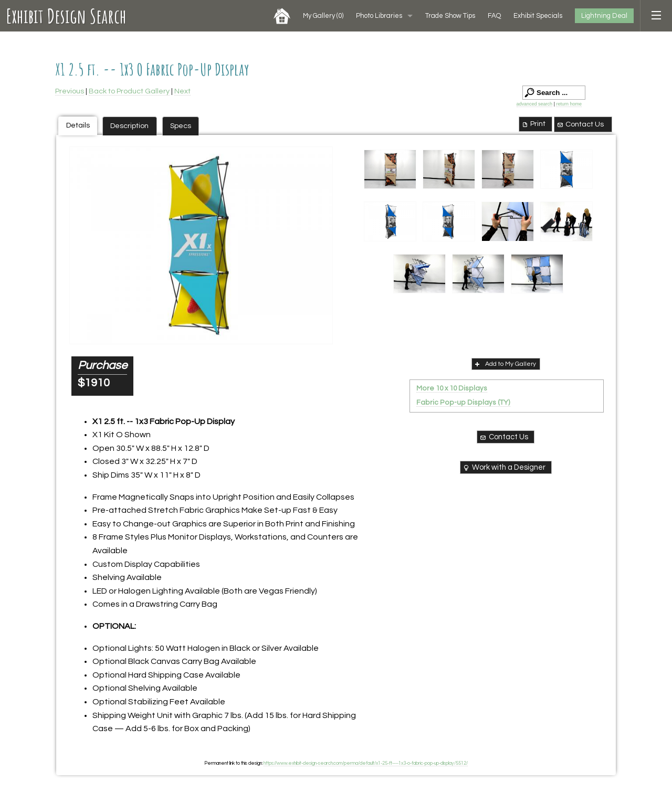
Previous (70, 91)
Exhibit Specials (538, 16)
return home (569, 104)
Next (182, 91)
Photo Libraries (379, 16)
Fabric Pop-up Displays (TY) (463, 403)
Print (533, 124)
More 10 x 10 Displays (452, 388)
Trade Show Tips (450, 16)
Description (129, 126)
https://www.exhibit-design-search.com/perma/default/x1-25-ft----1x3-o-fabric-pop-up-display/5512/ (366, 763)
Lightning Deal (604, 16)
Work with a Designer (504, 468)
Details (78, 125)
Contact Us (580, 124)
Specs (181, 126)
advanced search (535, 104)
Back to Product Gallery (129, 91)
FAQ (494, 16)
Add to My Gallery (505, 364)
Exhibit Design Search (66, 16)
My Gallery (323, 16)
